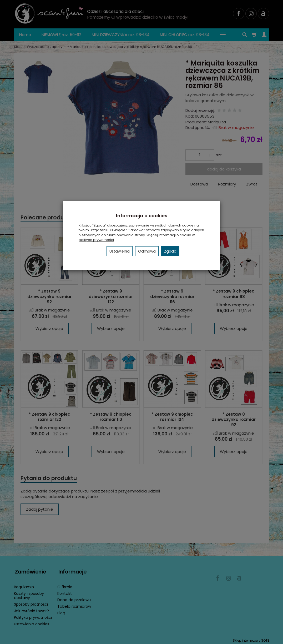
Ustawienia (120, 251)
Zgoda (170, 251)
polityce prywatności (96, 240)
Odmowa (147, 251)
